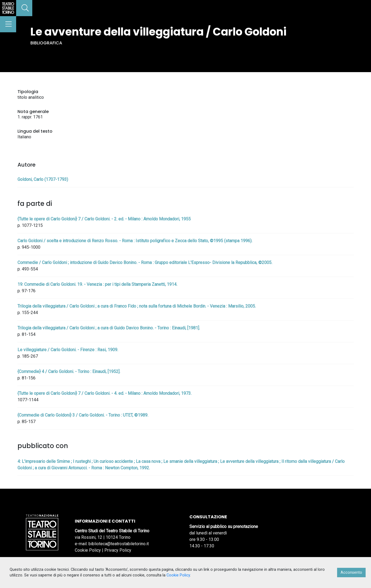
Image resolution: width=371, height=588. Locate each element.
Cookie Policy (88, 550)
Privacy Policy (118, 550)
